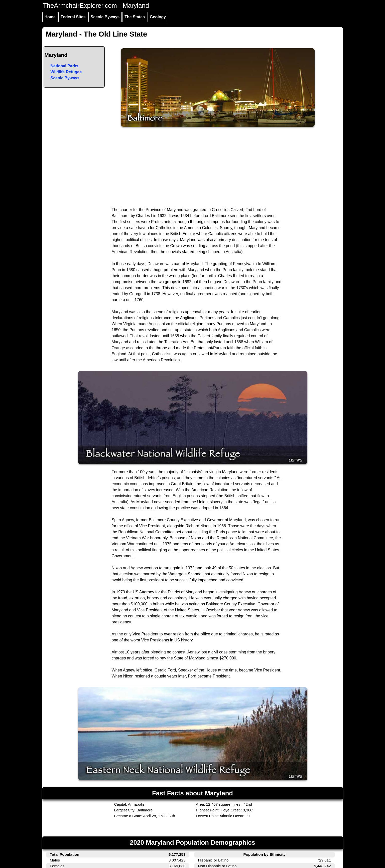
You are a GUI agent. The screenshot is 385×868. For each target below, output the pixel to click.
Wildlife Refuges (66, 72)
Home (50, 17)
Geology (158, 17)
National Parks (65, 66)
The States (135, 17)
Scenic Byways (105, 17)
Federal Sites (73, 17)
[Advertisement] (193, 169)
